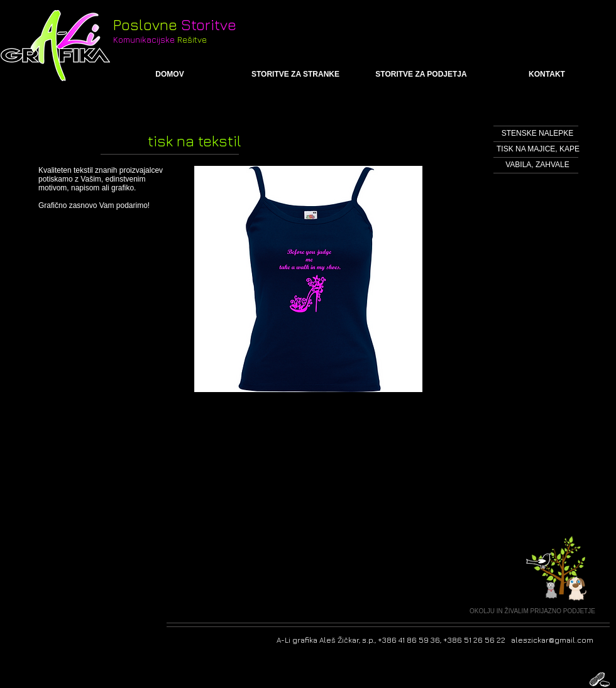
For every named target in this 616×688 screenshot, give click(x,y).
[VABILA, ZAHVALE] (537, 165)
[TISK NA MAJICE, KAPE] (538, 149)
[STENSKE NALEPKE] (537, 134)
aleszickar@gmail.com (552, 640)
